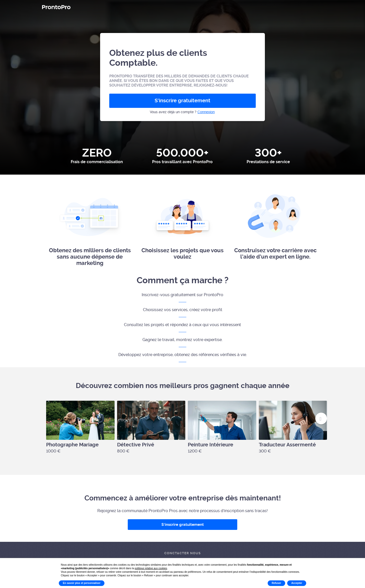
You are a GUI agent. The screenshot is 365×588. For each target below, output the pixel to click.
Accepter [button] (297, 583)
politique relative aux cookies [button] (151, 568)
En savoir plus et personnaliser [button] (82, 583)
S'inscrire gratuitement (182, 101)
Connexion (206, 112)
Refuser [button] (276, 583)
